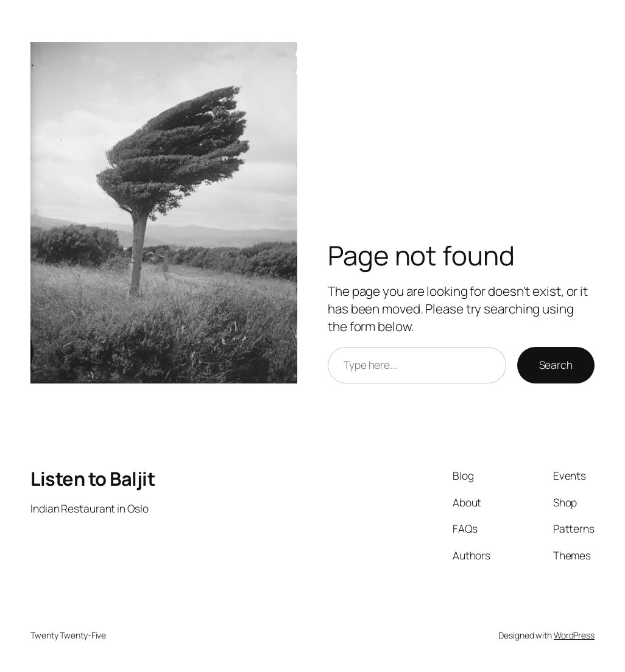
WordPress (574, 635)
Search (556, 365)
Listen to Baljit (93, 478)
